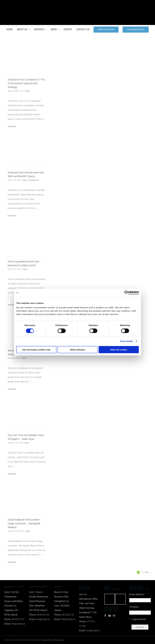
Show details (127, 341)
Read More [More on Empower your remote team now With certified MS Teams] (12, 216)
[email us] (128, 12)
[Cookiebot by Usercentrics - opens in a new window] (126, 293)
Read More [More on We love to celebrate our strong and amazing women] (12, 389)
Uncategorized (33, 180)
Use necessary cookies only (36, 350)
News (27, 91)
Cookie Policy (47, 640)
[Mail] (114, 616)
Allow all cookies (119, 350)
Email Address (137, 594)
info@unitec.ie (18, 624)
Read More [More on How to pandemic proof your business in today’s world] (12, 305)
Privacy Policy (58, 640)
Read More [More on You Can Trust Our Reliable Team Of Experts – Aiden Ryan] (12, 474)
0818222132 (18, 619)
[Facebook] (105, 616)
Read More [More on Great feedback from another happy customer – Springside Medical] (12, 562)
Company (134, 607)
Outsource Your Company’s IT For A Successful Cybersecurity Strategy (26, 83)
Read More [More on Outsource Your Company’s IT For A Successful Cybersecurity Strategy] (12, 127)
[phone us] (128, 4)
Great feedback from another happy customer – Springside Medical (24, 523)
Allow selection (77, 350)
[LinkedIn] (110, 616)
